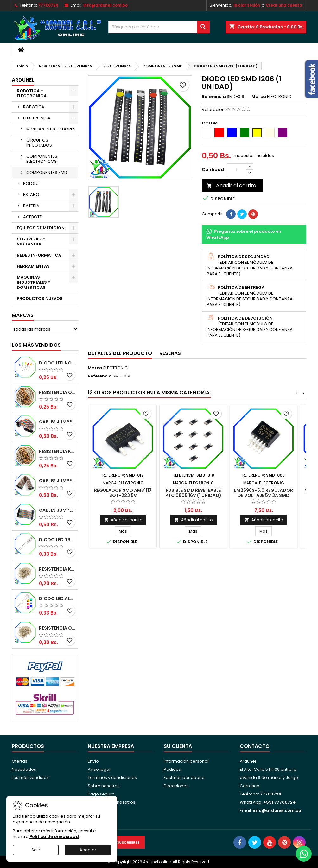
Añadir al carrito (231, 185)
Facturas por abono (184, 778)
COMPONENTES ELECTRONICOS (42, 159)
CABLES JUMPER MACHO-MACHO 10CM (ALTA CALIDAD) (57, 510)
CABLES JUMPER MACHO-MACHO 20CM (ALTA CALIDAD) (57, 422)
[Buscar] (159, 27)
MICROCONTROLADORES (51, 129)
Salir (36, 850)
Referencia (214, 97)
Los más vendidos (36, 345)
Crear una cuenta (284, 5)
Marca (259, 97)
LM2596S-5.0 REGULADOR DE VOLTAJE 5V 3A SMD (264, 493)
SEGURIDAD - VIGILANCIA (31, 241)
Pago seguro (101, 794)
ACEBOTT (32, 217)
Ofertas (19, 761)
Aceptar (88, 850)
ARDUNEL (23, 80)
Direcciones (176, 786)
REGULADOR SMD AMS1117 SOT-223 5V (123, 493)
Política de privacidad (54, 836)
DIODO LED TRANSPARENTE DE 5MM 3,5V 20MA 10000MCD (57, 540)
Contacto (255, 746)
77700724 (48, 5)
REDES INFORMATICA (39, 255)
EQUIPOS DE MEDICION (41, 228)
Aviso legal (99, 769)
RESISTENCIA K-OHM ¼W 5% (57, 569)
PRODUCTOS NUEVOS (40, 298)
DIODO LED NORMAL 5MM (57, 363)
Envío (93, 761)
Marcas (23, 315)
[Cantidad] (237, 170)
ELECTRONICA (37, 118)
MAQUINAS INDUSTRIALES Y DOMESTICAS (34, 282)
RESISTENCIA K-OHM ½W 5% (57, 451)
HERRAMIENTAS (33, 266)
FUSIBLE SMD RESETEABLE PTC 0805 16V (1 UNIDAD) (193, 493)
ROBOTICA (34, 107)
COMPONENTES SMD (47, 172)
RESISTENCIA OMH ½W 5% (57, 392)
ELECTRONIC (115, 368)
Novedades (24, 769)
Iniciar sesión (247, 5)
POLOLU (31, 184)
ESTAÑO (31, 195)
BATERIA (31, 206)
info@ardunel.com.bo (105, 5)
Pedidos (172, 769)
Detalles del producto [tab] (120, 353)
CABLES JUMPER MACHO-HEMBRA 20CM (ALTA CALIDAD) (57, 481)
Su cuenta (178, 746)
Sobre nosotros (104, 786)
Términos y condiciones (112, 778)
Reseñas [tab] (170, 353)
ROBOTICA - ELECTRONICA (32, 93)
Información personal (186, 761)
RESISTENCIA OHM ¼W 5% (57, 628)
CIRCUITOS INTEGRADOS (39, 143)
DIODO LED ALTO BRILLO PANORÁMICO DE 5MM (57, 599)
